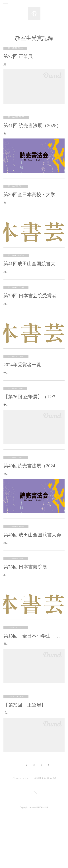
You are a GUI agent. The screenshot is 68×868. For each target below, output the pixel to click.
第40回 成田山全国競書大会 (32, 571)
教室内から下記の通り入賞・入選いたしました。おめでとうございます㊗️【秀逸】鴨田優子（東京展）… (34, 140)
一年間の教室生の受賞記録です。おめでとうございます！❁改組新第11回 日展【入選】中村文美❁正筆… (34, 398)
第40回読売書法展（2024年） (34, 498)
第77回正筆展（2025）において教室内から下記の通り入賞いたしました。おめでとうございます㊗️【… (33, 67)
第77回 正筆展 (18, 56)
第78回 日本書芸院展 (25, 608)
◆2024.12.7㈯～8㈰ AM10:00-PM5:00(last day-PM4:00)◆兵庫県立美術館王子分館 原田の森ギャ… (34, 434)
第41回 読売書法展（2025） (32, 130)
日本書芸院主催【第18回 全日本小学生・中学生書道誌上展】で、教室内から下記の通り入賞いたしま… (34, 691)
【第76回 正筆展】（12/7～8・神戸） (34, 424)
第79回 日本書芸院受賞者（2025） (34, 314)
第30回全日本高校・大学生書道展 (34, 204)
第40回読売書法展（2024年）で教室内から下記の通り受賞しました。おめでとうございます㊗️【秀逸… (33, 508)
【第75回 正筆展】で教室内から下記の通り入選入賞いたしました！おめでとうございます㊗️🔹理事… (33, 765)
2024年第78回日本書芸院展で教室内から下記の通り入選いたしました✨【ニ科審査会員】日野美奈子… (33, 618)
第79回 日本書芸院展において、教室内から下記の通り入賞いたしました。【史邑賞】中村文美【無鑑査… (34, 324)
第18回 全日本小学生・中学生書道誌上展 (34, 682)
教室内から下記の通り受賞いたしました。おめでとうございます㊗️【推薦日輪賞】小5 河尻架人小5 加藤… (34, 581)
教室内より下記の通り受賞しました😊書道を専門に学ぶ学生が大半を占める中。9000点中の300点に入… (34, 214)
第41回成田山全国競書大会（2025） (34, 277)
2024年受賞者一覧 (22, 388)
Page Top (34, 848)
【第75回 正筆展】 (25, 755)
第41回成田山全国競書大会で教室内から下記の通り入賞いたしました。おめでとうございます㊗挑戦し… (34, 287)
